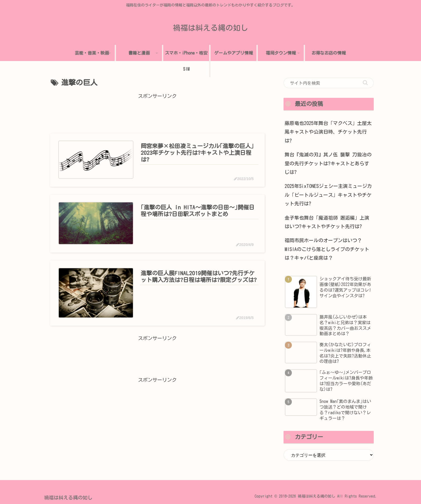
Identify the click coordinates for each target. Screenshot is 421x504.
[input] (329, 83)
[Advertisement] (157, 113)
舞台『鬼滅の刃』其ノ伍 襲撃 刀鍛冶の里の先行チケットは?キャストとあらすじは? (328, 163)
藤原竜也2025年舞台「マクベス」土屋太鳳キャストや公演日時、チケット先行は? (328, 132)
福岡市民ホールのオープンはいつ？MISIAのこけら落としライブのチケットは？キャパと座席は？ (327, 249)
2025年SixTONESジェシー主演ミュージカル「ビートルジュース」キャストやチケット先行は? (328, 195)
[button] (365, 83)
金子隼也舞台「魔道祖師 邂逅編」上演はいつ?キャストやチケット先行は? (327, 222)
